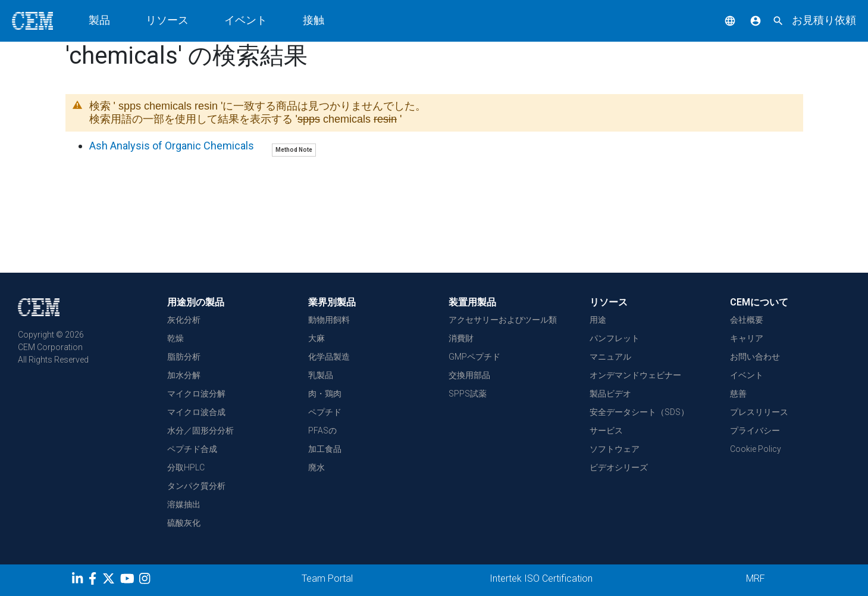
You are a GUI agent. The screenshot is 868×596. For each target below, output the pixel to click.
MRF (756, 578)
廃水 (317, 467)
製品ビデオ (610, 394)
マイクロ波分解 (196, 394)
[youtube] (129, 581)
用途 (598, 320)
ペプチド (325, 412)
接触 (314, 20)
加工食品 (325, 449)
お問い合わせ (755, 357)
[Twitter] (110, 581)
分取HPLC (186, 467)
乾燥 (176, 338)
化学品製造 (329, 357)
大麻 (317, 338)
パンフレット (615, 338)
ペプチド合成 (192, 449)
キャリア (747, 338)
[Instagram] (146, 581)
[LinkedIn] (79, 581)
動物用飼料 (329, 320)
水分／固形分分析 (200, 430)
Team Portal (327, 578)
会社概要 (747, 320)
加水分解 (184, 375)
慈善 (738, 394)
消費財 (461, 338)
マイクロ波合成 (196, 412)
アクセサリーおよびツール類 (503, 320)
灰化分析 (184, 320)
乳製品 (321, 375)
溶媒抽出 (184, 504)
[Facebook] (95, 581)
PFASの (322, 430)
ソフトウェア (615, 449)
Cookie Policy (756, 449)
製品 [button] (99, 20)
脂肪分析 (184, 357)
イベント (246, 20)
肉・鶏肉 (325, 394)
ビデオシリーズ (619, 467)
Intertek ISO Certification (541, 578)
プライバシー (755, 430)
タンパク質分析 (196, 486)
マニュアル (610, 357)
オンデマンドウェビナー (635, 375)
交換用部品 (469, 375)
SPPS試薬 (468, 394)
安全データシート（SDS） (639, 412)
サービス (606, 430)
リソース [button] (167, 20)
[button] (721, 20)
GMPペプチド (474, 357)
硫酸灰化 (184, 523)
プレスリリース (759, 412)
